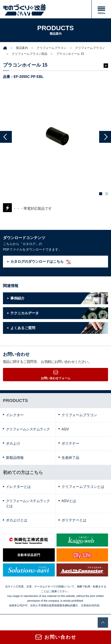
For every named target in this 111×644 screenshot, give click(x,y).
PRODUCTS (15, 400)
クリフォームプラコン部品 (30, 54)
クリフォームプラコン (52, 48)
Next (105, 137)
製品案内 (22, 48)
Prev (6, 137)
